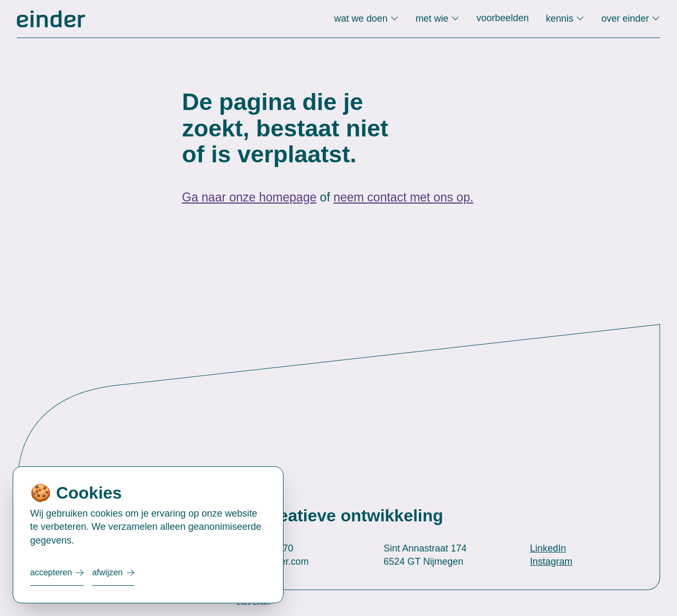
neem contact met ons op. (403, 197)
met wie (433, 19)
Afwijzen (107, 572)
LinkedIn (548, 548)
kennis (561, 19)
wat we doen (362, 19)
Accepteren (51, 572)
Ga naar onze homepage (249, 197)
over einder (626, 19)
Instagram (551, 562)
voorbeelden (503, 18)
